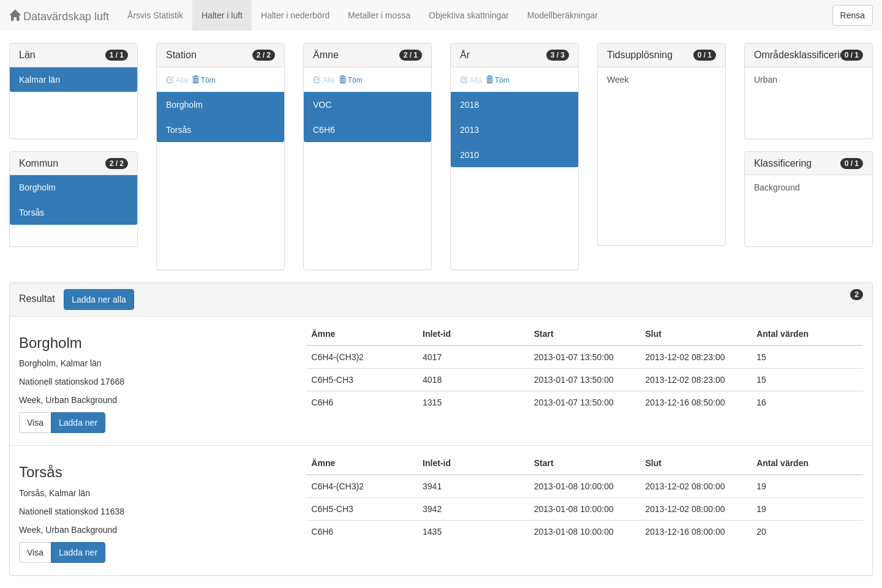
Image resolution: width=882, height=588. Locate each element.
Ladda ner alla (99, 300)
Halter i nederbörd (295, 15)
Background (777, 187)
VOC (322, 105)
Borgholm (37, 187)
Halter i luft (222, 15)
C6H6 (324, 130)
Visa (35, 423)
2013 (469, 130)
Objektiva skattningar (469, 15)
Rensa (853, 15)
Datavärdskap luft (59, 16)
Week (618, 80)
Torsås (32, 213)
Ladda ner (78, 423)
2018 (469, 105)
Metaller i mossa (379, 15)
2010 (469, 155)
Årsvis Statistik (155, 15)
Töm (204, 80)
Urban (766, 80)
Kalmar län (40, 80)
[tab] (441, 300)
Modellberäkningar (563, 15)
